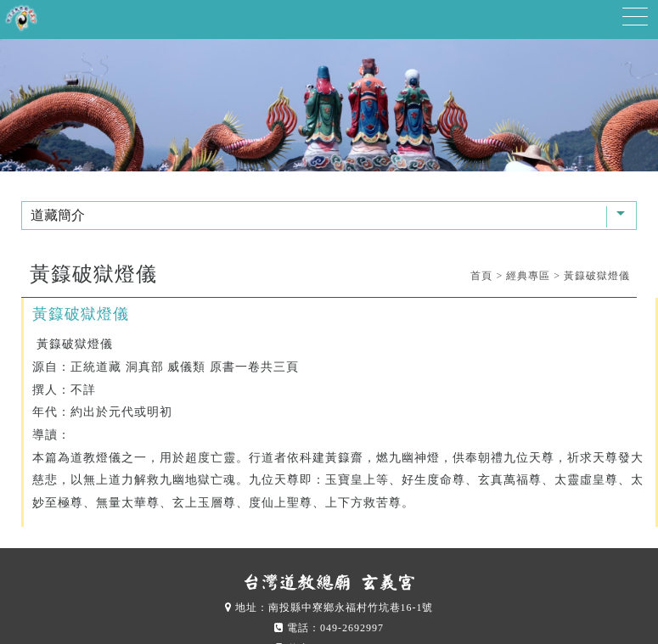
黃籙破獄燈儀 (597, 276)
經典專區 (528, 276)
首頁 (481, 276)
